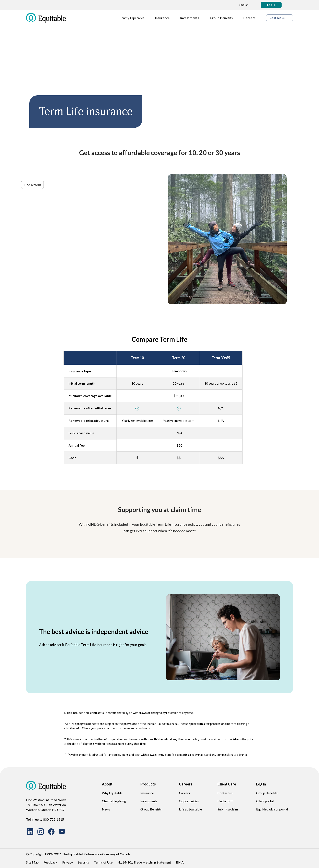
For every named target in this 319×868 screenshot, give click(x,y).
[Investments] (192, 18)
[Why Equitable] (135, 18)
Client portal (265, 801)
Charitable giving (114, 801)
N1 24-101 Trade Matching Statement (144, 862)
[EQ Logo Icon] (46, 18)
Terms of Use (103, 862)
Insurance (147, 793)
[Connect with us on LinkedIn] (30, 832)
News (106, 809)
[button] (271, 5)
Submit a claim (228, 809)
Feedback (50, 862)
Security (83, 862)
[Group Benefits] (223, 18)
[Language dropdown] (242, 5)
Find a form (225, 801)
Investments (149, 801)
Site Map (32, 862)
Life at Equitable (190, 809)
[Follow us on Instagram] (41, 832)
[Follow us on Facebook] (51, 832)
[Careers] (251, 18)
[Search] (290, 5)
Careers (185, 793)
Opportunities (189, 801)
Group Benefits (151, 809)
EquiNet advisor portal (272, 809)
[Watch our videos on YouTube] (62, 832)
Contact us (225, 793)
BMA (180, 862)
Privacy (68, 862)
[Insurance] (164, 18)
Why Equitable (112, 793)
